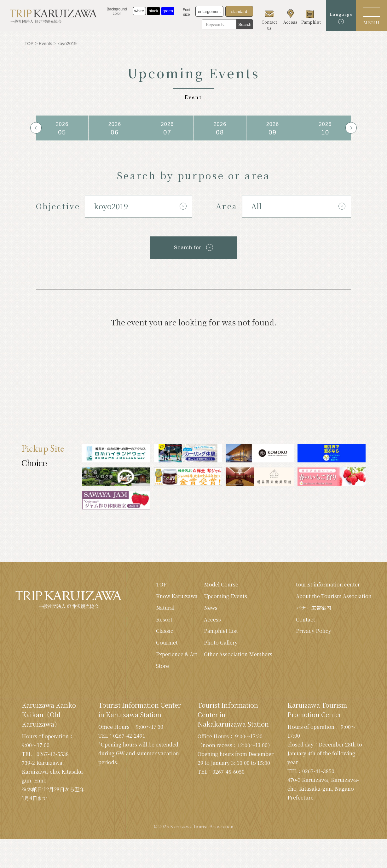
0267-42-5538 (53, 755)
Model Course (221, 585)
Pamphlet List (221, 631)
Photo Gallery (221, 643)
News (211, 608)
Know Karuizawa (177, 596)
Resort (164, 620)
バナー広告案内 (314, 608)
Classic (165, 631)
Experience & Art (177, 655)
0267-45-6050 (228, 772)
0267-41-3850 (318, 772)
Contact (306, 620)
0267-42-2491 (129, 736)
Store (162, 666)
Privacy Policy (314, 631)
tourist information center (328, 585)
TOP (161, 585)
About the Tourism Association (334, 596)
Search (244, 24)
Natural (165, 608)
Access (212, 620)
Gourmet (167, 643)
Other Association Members (238, 655)
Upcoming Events (225, 596)
